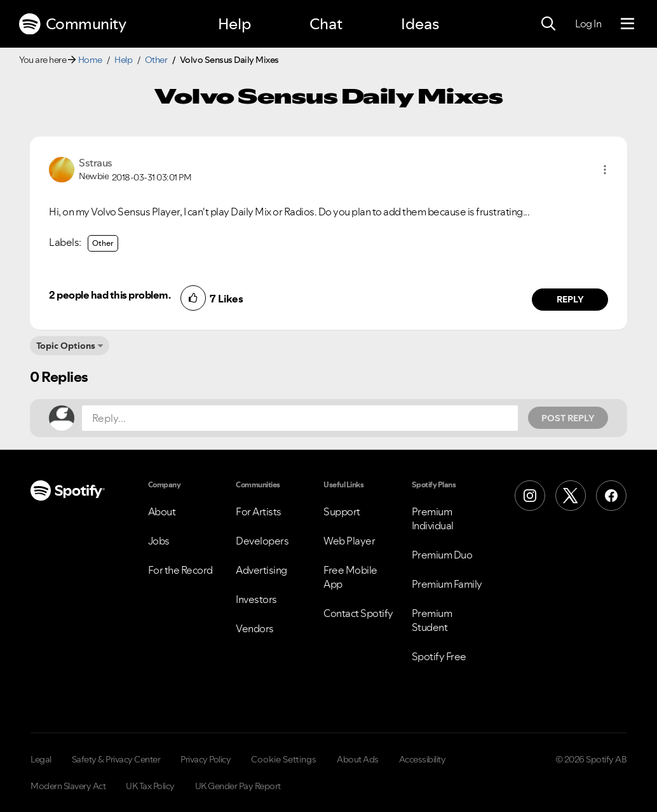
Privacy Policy (206, 759)
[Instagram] (530, 496)
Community (72, 24)
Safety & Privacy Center (116, 759)
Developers (262, 541)
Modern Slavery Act (68, 786)
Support (342, 511)
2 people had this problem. (110, 295)
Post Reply (568, 418)
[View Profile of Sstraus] (96, 163)
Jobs (159, 541)
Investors (256, 599)
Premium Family (447, 584)
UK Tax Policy (150, 786)
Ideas (420, 24)
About (162, 511)
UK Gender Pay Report (238, 786)
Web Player (349, 541)
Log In (588, 24)
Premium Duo (442, 555)
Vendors (255, 628)
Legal (41, 759)
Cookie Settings (284, 759)
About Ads (358, 759)
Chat (326, 24)
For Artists (259, 511)
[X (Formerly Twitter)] (571, 496)
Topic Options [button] (66, 346)
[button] (605, 170)
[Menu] (627, 24)
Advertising (261, 570)
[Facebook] (611, 496)
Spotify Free (439, 656)
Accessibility (423, 759)
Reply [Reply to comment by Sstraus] (570, 299)
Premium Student (432, 620)
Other (156, 60)
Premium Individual (433, 518)
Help (234, 24)
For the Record (180, 570)
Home (90, 60)
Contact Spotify (358, 613)
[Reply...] (300, 418)
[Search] (548, 24)
